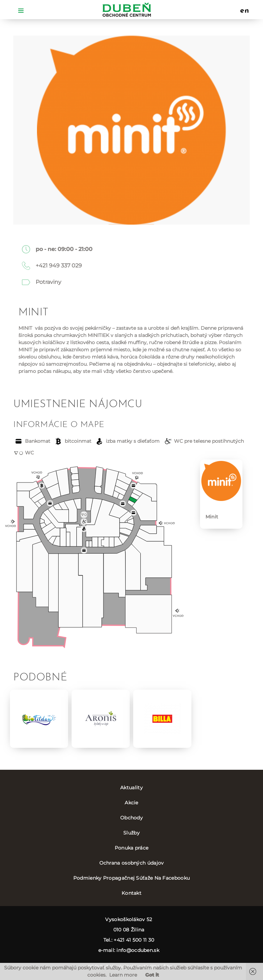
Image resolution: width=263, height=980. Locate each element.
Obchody (131, 818)
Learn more (123, 975)
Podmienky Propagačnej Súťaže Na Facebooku (131, 878)
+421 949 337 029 (59, 266)
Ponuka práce (132, 848)
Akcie (131, 803)
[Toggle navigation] (21, 10)
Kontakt (131, 893)
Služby (131, 833)
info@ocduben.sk (138, 950)
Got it (152, 975)
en (245, 11)
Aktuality (131, 788)
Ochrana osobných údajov (132, 863)
